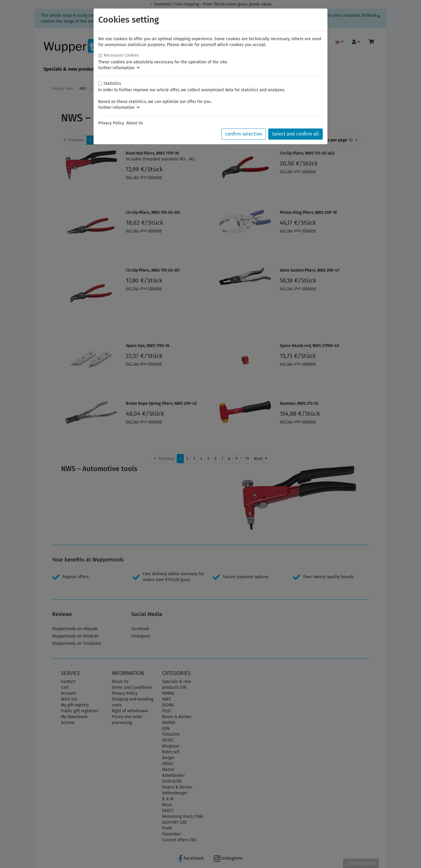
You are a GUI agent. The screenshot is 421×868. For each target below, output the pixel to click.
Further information (119, 68)
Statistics (112, 83)
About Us (135, 123)
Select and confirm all (296, 134)
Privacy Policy (111, 123)
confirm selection (244, 134)
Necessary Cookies (121, 55)
